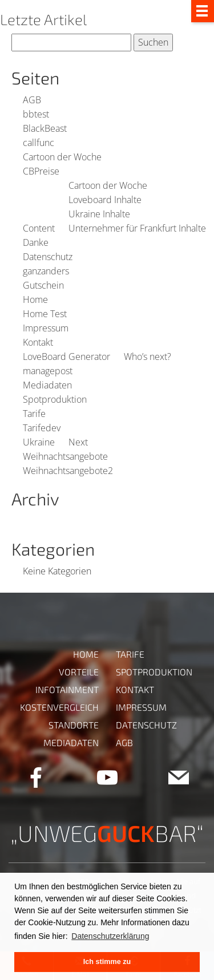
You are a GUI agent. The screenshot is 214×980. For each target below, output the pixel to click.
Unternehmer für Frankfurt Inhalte (137, 228)
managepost (48, 371)
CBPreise (41, 171)
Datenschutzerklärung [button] (110, 936)
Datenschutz (48, 257)
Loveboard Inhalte (105, 200)
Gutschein (43, 285)
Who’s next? (148, 357)
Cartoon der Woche (62, 157)
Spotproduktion (55, 399)
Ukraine (39, 442)
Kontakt (38, 342)
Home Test (45, 314)
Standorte (74, 725)
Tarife (34, 414)
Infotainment (67, 689)
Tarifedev (42, 428)
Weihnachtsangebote (65, 456)
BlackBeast (45, 128)
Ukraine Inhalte (99, 214)
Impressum (46, 328)
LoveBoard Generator (66, 357)
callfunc (39, 143)
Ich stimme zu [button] (107, 962)
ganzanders (46, 271)
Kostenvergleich (59, 707)
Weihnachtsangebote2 (68, 471)
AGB (32, 100)
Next (78, 442)
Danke (36, 242)
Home (35, 299)
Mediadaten (47, 385)
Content (39, 228)
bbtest (36, 114)
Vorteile (79, 672)
